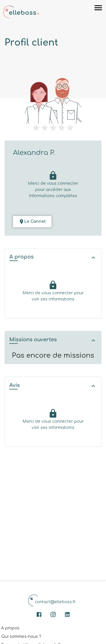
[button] (53, 258)
